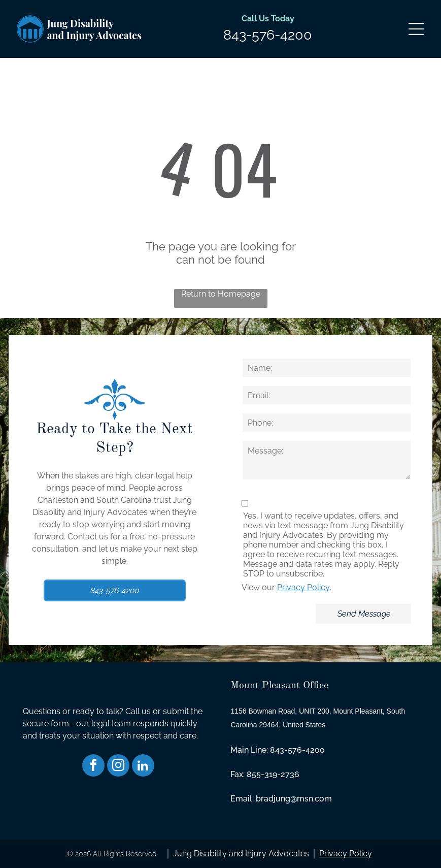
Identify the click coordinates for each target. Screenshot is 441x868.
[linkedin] (143, 767)
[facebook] (93, 767)
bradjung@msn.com (294, 799)
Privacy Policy (303, 587)
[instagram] (118, 767)
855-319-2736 (273, 774)
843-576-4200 (268, 35)
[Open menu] (416, 29)
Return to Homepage (221, 294)
